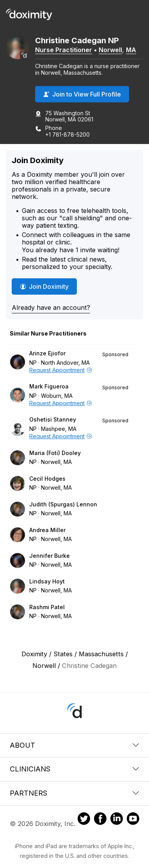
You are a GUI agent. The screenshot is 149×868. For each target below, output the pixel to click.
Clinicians (74, 769)
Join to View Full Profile (82, 94)
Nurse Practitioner (64, 50)
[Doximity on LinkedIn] (117, 820)
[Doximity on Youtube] (133, 820)
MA (131, 50)
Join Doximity (44, 286)
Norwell (110, 50)
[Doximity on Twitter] (84, 820)
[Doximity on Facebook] (100, 820)
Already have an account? (51, 307)
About (74, 745)
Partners (74, 793)
